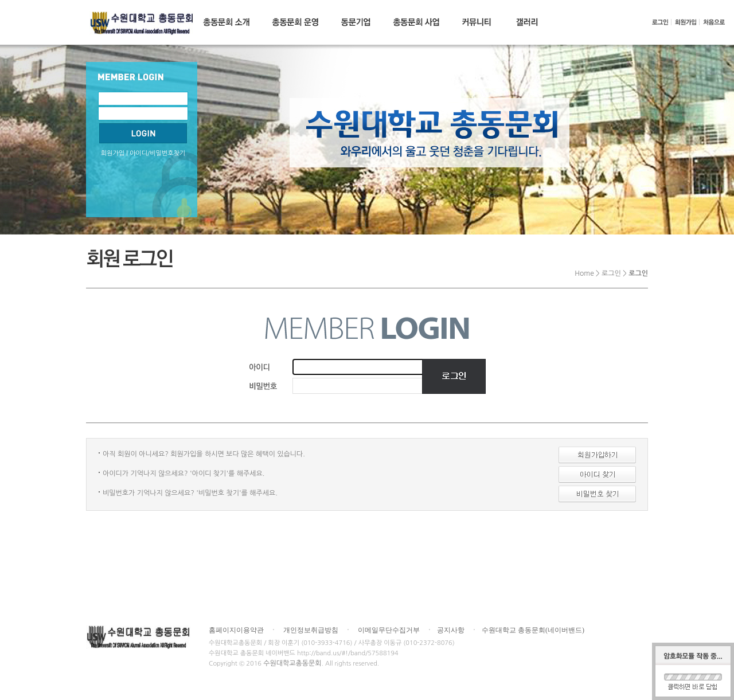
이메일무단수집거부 (389, 630)
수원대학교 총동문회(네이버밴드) (533, 630)
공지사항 (451, 630)
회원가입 (113, 153)
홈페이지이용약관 (236, 630)
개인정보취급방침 (311, 630)
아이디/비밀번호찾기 (157, 153)
